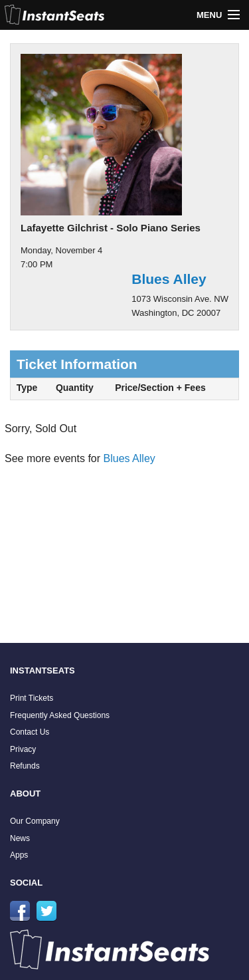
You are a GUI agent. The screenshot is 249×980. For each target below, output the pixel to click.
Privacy (23, 749)
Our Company (35, 821)
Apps (19, 855)
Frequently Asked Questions (60, 715)
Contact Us (30, 732)
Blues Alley (169, 279)
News (20, 838)
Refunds (25, 766)
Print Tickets (32, 698)
